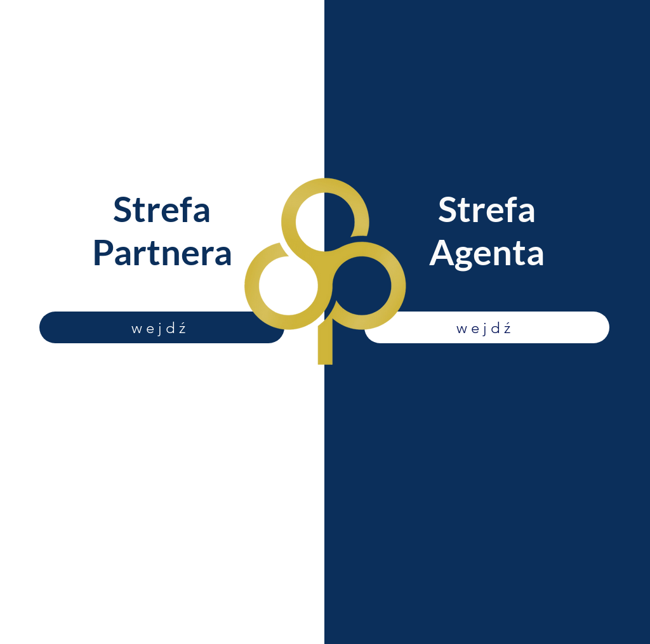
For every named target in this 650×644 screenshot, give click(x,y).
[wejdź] (162, 327)
